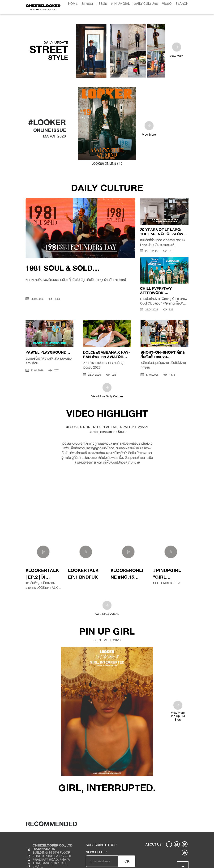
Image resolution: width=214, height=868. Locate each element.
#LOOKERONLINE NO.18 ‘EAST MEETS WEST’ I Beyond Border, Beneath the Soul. (107, 415)
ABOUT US (154, 830)
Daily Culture (146, 4)
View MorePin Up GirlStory (178, 697)
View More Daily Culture (107, 377)
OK (127, 847)
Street (88, 4)
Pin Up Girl (120, 4)
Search (182, 4)
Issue (102, 4)
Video (167, 4)
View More (177, 36)
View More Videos (107, 595)
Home (73, 4)
